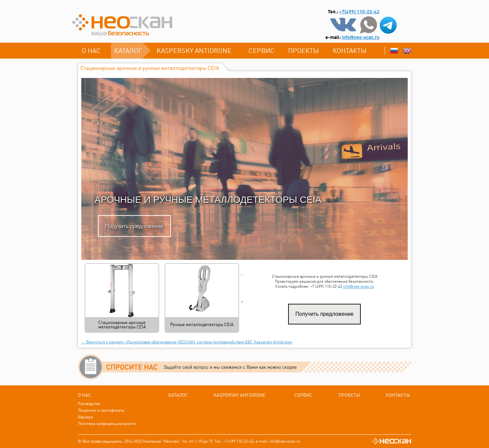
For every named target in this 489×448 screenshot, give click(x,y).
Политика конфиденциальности (107, 424)
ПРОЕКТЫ (303, 50)
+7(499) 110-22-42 (359, 12)
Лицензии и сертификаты (101, 410)
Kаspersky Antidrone (194, 50)
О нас (91, 50)
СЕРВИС (261, 50)
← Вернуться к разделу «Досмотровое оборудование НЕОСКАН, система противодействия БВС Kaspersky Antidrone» (187, 342)
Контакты (350, 50)
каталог (128, 50)
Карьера (85, 417)
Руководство (89, 404)
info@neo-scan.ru (361, 37)
